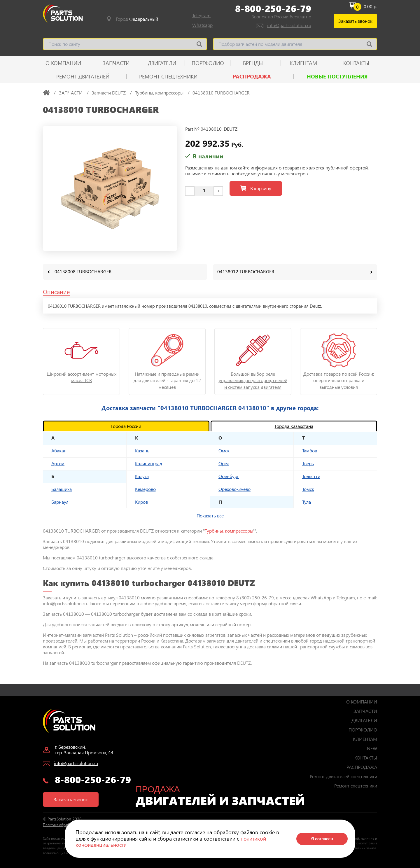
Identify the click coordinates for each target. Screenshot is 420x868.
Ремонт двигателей (83, 76)
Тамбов (310, 450)
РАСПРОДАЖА (252, 76)
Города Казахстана (294, 426)
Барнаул (60, 502)
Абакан (59, 450)
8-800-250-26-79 (273, 8)
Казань (142, 450)
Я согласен (322, 839)
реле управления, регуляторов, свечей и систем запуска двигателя (253, 380)
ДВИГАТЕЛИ (162, 63)
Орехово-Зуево (235, 489)
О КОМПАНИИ (63, 63)
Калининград (149, 463)
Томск (308, 489)
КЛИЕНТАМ (303, 63)
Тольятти (311, 476)
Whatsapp (202, 25)
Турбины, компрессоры (229, 530)
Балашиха (62, 489)
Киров (141, 502)
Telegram (201, 15)
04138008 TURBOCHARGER (83, 271)
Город (137, 19)
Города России (126, 426)
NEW (372, 748)
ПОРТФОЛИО (208, 63)
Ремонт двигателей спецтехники (343, 776)
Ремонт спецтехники (168, 76)
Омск (224, 450)
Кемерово (145, 489)
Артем (58, 463)
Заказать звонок (355, 21)
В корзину (256, 188)
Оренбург (229, 476)
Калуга (142, 476)
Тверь (308, 463)
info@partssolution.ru (289, 25)
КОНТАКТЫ (356, 63)
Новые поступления (337, 76)
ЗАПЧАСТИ (116, 63)
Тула (307, 502)
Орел (224, 463)
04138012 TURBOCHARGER (246, 271)
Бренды (253, 63)
